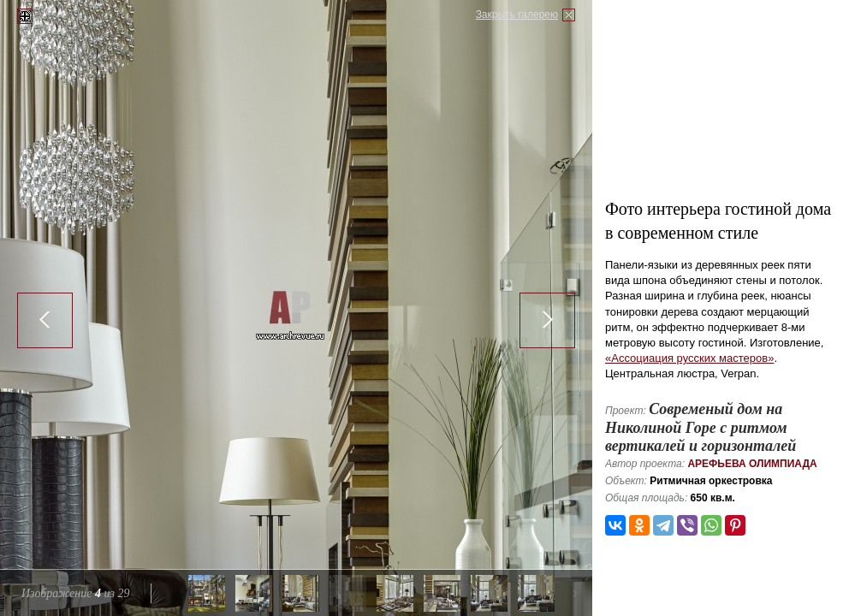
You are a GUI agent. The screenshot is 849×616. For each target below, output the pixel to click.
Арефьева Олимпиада (752, 464)
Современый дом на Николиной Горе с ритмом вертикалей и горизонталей (701, 427)
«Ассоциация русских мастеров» (689, 358)
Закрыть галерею (517, 15)
